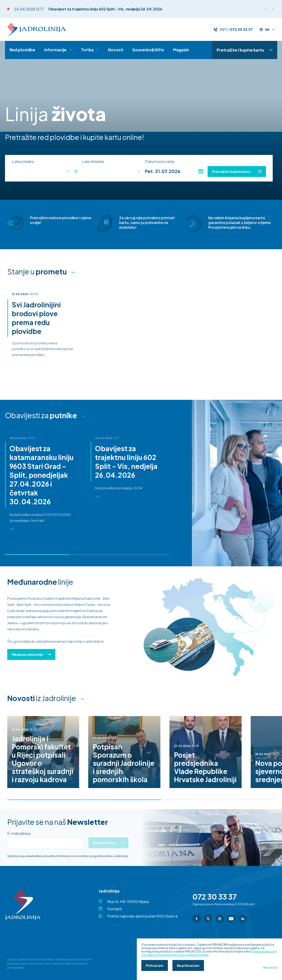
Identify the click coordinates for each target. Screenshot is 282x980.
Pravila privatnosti (263, 951)
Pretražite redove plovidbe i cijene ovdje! (61, 220)
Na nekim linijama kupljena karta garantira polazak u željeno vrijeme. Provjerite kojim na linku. (240, 223)
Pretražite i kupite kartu (245, 50)
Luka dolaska (93, 162)
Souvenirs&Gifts (148, 50)
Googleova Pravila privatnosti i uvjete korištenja (175, 955)
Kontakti (115, 909)
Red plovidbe (22, 50)
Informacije (55, 50)
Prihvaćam (155, 965)
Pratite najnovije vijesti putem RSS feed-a (142, 916)
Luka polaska (23, 162)
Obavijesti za (41, 415)
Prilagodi (270, 968)
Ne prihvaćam (188, 965)
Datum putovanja (160, 162)
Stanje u (37, 271)
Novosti (116, 50)
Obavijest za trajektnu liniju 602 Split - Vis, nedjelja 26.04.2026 (105, 9)
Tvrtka (87, 50)
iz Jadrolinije (42, 698)
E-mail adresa (19, 833)
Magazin (181, 50)
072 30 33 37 (241, 30)
